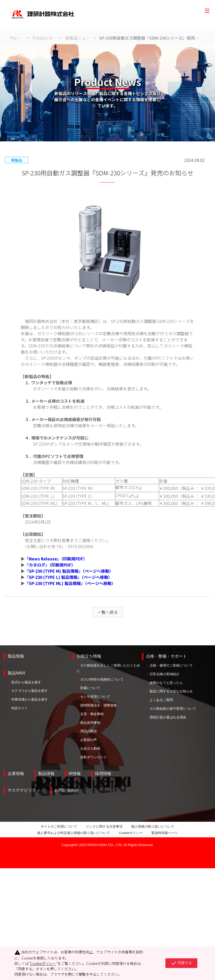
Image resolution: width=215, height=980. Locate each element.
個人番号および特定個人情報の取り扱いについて (74, 833)
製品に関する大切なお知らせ (171, 691)
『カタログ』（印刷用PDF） (50, 565)
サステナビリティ (24, 790)
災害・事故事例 (92, 714)
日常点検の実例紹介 (165, 674)
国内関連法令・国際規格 (99, 705)
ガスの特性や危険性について (102, 679)
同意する (181, 963)
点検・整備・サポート (166, 656)
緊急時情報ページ (165, 833)
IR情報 (75, 774)
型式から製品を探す (26, 682)
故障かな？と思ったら (166, 683)
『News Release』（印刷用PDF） (56, 559)
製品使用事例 (90, 723)
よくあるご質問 (161, 700)
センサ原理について (95, 697)
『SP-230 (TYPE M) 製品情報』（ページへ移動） (69, 571)
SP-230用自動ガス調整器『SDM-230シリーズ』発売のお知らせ (150, 38)
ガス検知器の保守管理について (173, 709)
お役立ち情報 (89, 656)
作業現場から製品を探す (30, 699)
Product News (44, 38)
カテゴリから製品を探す (30, 691)
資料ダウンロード (94, 757)
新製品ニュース (78, 38)
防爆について (90, 688)
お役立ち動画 (90, 748)
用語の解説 (89, 731)
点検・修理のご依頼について (171, 665)
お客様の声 (89, 740)
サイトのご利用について (59, 826)
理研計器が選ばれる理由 (168, 717)
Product (17, 38)
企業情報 (16, 774)
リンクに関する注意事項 (104, 826)
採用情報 (103, 774)
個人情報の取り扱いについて (153, 826)
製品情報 (16, 656)
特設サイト (20, 708)
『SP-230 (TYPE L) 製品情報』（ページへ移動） (69, 577)
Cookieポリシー (131, 833)
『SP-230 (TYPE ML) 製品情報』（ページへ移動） (70, 583)
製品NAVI (16, 673)
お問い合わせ (67, 790)
